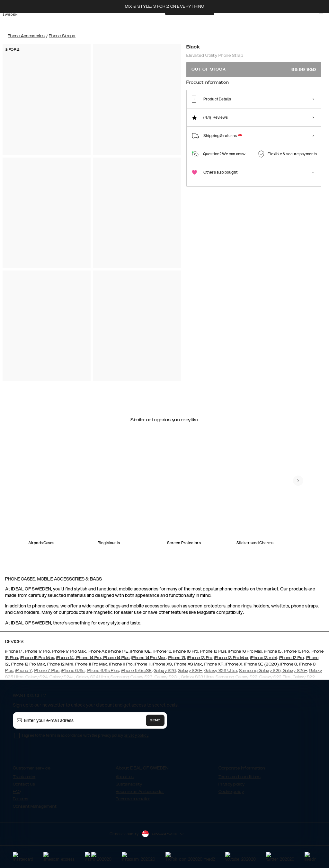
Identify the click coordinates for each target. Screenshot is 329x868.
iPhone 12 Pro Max (28, 664)
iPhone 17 (14, 651)
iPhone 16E (141, 651)
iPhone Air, (97, 651)
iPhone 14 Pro (88, 658)
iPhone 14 (65, 658)
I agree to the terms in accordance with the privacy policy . (86, 735)
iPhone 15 (273, 651)
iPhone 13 (177, 658)
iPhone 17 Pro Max (69, 651)
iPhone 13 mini (263, 658)
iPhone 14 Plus (116, 658)
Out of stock (254, 69)
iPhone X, (234, 664)
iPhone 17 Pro (37, 651)
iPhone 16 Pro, (185, 651)
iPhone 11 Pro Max (91, 664)
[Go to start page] (15, 22)
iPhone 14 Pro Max (148, 658)
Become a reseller (133, 799)
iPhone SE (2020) (261, 664)
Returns (21, 799)
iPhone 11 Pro (121, 664)
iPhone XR (213, 664)
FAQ (17, 792)
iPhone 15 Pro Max (37, 658)
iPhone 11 (143, 664)
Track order (24, 777)
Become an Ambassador (140, 792)
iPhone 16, (163, 651)
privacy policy (136, 735)
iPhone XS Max (188, 664)
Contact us (24, 784)
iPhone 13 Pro (200, 658)
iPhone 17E (118, 651)
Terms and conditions (240, 777)
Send (155, 720)
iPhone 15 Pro (296, 651)
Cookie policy (231, 792)
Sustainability (129, 784)
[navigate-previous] (298, 481)
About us (125, 777)
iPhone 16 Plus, (214, 651)
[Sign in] (314, 22)
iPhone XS (162, 664)
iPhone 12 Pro (291, 658)
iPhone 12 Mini (60, 664)
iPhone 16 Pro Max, (246, 651)
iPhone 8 (289, 664)
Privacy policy (231, 784)
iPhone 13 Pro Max (231, 658)
